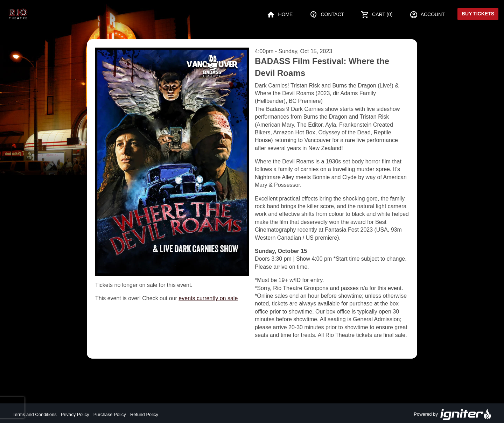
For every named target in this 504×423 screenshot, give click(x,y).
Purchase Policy (110, 414)
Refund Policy (144, 414)
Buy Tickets (478, 14)
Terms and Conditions (35, 414)
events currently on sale (208, 298)
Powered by (453, 415)
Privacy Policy (75, 414)
